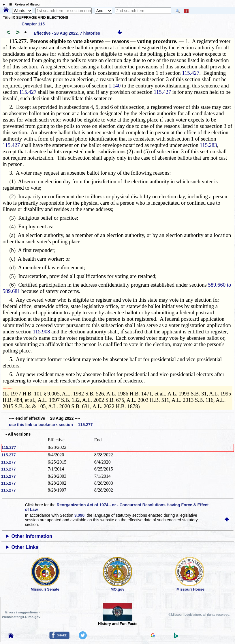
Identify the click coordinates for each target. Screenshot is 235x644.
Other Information (32, 536)
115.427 (191, 73)
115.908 (42, 332)
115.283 (208, 145)
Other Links (25, 547)
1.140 (114, 86)
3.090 (79, 515)
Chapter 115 (33, 24)
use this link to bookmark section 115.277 (51, 425)
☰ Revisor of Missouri (24, 4)
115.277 (9, 447)
